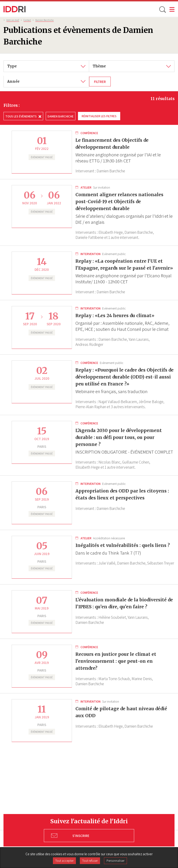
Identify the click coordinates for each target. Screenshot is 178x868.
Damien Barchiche (44, 20)
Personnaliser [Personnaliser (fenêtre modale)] (115, 861)
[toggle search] (162, 9)
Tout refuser (90, 861)
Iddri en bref (13, 20)
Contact (27, 20)
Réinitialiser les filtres (99, 116)
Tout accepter (64, 861)
